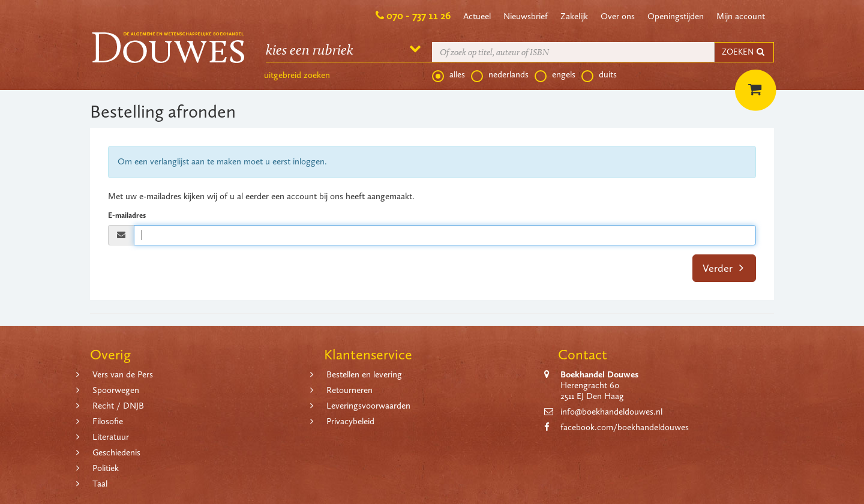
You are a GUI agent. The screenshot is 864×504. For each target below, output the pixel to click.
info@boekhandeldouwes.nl (611, 412)
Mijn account (741, 16)
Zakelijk (574, 16)
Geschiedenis (116, 452)
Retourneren (349, 390)
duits (599, 75)
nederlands (500, 75)
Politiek (106, 468)
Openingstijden (676, 16)
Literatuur (111, 437)
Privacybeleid (350, 421)
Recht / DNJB (118, 406)
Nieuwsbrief (526, 16)
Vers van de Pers (123, 374)
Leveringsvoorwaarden (368, 406)
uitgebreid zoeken (297, 75)
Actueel (477, 16)
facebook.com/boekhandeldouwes (625, 427)
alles (448, 75)
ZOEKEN (744, 52)
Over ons (618, 16)
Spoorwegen (116, 390)
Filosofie (108, 421)
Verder (723, 268)
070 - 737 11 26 (418, 16)
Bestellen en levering (364, 374)
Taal (100, 484)
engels (555, 75)
